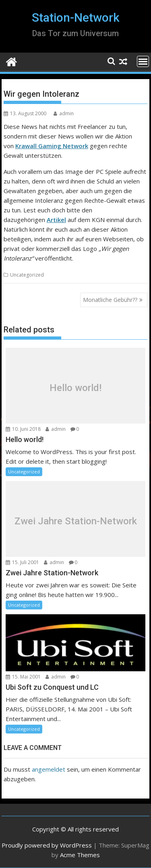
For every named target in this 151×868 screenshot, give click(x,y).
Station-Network (76, 17)
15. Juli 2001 (22, 562)
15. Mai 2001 (23, 677)
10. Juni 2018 (23, 429)
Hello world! (75, 388)
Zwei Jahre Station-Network (76, 521)
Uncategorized (27, 275)
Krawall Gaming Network (52, 146)
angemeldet (49, 769)
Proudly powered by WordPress (47, 845)
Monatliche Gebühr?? (110, 300)
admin (64, 113)
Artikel (56, 220)
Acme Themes (80, 855)
